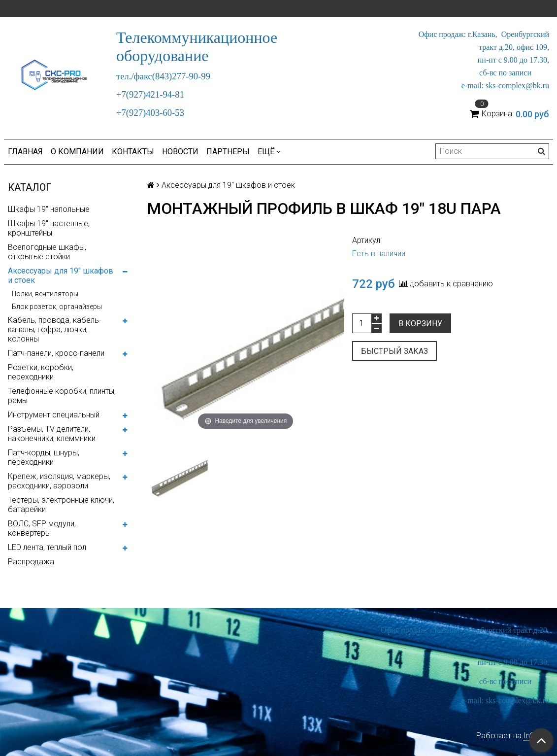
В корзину (420, 324)
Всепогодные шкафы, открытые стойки (47, 252)
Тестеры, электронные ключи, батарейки (61, 505)
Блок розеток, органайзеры (57, 307)
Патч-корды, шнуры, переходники (44, 457)
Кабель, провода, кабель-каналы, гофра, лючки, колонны (55, 329)
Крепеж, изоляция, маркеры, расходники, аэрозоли (59, 481)
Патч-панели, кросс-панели (56, 353)
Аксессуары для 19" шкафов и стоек (61, 275)
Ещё (269, 152)
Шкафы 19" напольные (49, 209)
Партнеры (228, 152)
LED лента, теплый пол (47, 547)
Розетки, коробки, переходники (41, 372)
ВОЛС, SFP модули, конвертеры (42, 528)
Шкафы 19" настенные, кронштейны (49, 228)
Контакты (133, 152)
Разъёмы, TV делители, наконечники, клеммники (52, 434)
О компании (77, 152)
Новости (180, 152)
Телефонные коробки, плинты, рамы (62, 396)
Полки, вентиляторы (45, 294)
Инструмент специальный (54, 415)
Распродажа (31, 562)
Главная (25, 152)
